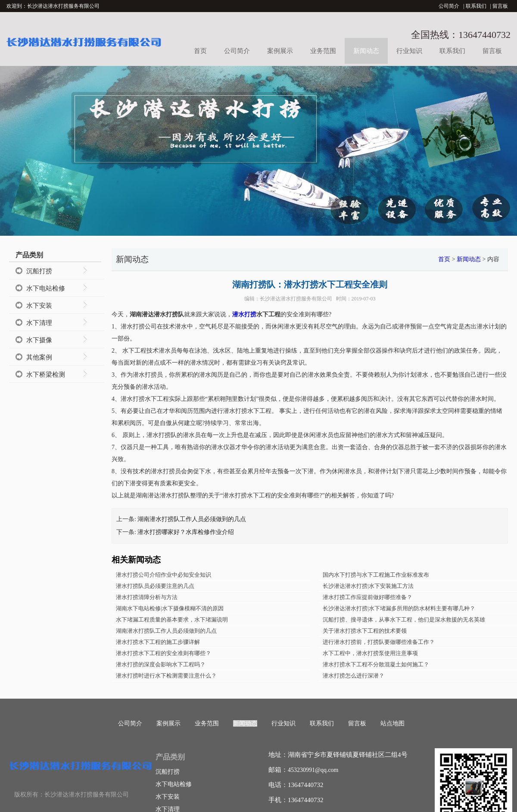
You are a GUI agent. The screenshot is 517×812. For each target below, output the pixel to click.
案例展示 (280, 51)
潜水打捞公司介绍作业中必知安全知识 (164, 575)
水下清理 (39, 323)
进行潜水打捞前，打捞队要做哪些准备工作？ (379, 642)
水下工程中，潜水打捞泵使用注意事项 (370, 653)
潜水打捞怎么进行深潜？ (353, 676)
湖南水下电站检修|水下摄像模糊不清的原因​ (170, 608)
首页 (200, 51)
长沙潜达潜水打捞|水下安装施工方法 (368, 586)
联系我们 (476, 6)
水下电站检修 (46, 288)
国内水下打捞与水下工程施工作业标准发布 (376, 575)
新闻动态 (366, 51)
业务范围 (323, 51)
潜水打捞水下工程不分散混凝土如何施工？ (376, 664)
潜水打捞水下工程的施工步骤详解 (158, 642)
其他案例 (39, 357)
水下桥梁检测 (46, 375)
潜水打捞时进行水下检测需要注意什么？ (166, 676)
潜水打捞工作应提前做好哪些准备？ (368, 597)
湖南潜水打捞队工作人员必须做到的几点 (192, 519)
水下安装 (39, 306)
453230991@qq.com (313, 770)
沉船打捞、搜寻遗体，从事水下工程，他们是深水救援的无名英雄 (404, 620)
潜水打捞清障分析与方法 (147, 597)
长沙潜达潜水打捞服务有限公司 (296, 299)
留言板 (500, 6)
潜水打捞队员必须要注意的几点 (155, 586)
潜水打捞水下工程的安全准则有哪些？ (164, 653)
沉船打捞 (39, 271)
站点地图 (392, 723)
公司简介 (449, 6)
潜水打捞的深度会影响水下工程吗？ (161, 664)
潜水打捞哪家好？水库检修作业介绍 (186, 532)
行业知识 (409, 51)
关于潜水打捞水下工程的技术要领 (365, 631)
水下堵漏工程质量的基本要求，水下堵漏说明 (172, 620)
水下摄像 (39, 340)
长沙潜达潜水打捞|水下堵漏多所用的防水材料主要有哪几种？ (399, 608)
